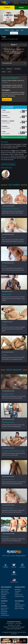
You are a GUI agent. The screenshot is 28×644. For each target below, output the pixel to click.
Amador (3, 596)
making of (9, 69)
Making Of (14, 33)
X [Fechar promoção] (24, 641)
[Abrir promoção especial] (14, 641)
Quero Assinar (19, 607)
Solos (12, 30)
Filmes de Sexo (5, 589)
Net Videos (18, 589)
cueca (9, 72)
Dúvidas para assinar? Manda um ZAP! (14, 137)
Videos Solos (4, 591)
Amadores (18, 591)
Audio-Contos (19, 595)
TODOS (7, 30)
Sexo (17, 30)
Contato (17, 603)
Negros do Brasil (6, 156)
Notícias (3, 603)
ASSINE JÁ (7, 8)
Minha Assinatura (20, 605)
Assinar (16, 3)
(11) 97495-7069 (13, 627)
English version (14, 582)
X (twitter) (6, 566)
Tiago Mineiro (6, 179)
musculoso (17, 69)
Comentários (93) (7, 63)
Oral (22, 30)
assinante (5, 82)
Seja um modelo (19, 608)
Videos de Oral (5, 593)
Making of (4, 598)
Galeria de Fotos (19, 596)
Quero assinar (7, 99)
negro (4, 72)
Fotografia (4, 595)
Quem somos (5, 608)
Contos (17, 593)
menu (24, 3)
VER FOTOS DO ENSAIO (8, 164)
